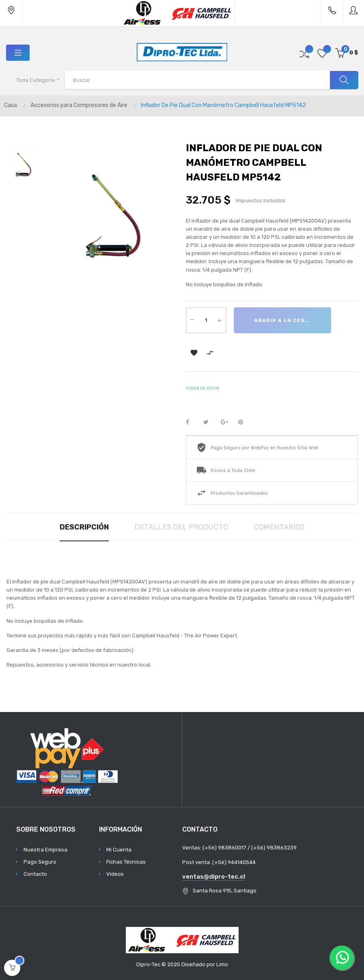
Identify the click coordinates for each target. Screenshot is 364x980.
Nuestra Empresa (45, 850)
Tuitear (209, 422)
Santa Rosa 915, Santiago (225, 891)
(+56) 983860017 (224, 848)
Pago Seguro (40, 862)
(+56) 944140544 (234, 862)
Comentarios (279, 527)
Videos (115, 874)
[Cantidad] (206, 320)
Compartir (192, 422)
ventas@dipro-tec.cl (214, 877)
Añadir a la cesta (283, 320)
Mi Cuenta (119, 850)
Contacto (35, 874)
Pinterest (244, 422)
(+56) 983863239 (274, 848)
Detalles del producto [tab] (181, 527)
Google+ (227, 422)
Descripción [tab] (84, 527)
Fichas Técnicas (126, 862)
